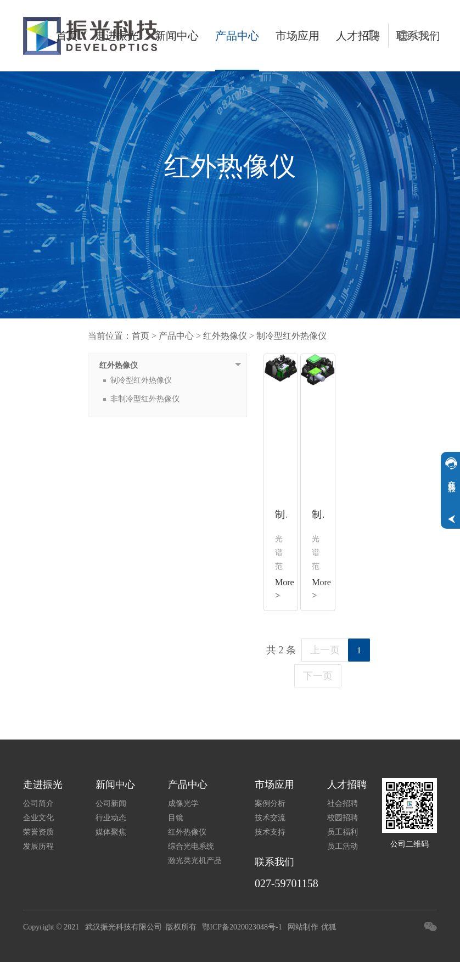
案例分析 (270, 803)
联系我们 (274, 862)
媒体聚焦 (111, 832)
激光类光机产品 (195, 861)
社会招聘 (343, 803)
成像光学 (183, 803)
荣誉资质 (38, 832)
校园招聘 (343, 818)
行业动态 (111, 818)
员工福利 (343, 832)
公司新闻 (111, 803)
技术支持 (270, 832)
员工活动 (343, 846)
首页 (67, 36)
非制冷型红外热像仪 (145, 399)
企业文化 (38, 818)
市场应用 (298, 36)
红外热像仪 (225, 336)
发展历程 (38, 846)
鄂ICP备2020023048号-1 (242, 927)
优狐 (329, 927)
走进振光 (116, 36)
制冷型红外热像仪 (291, 336)
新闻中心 (177, 36)
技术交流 (270, 818)
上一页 (325, 650)
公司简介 (38, 803)
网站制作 (303, 927)
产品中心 (237, 36)
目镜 (176, 818)
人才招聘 (347, 785)
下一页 (318, 676)
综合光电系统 (191, 846)
